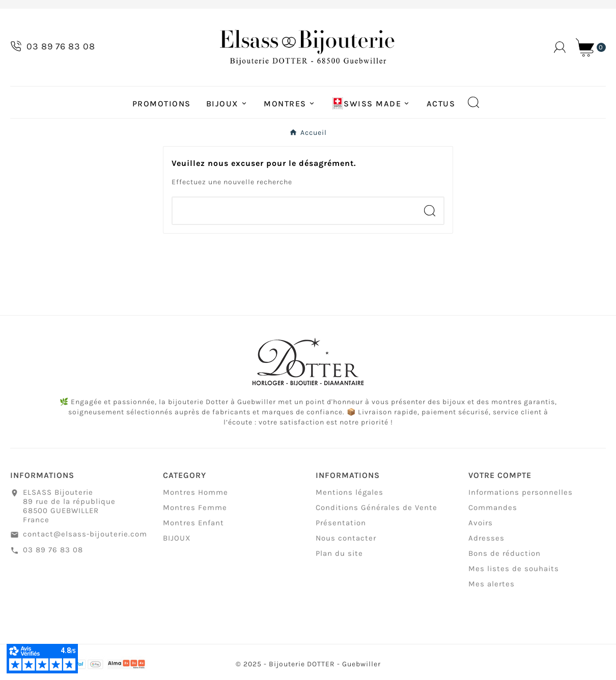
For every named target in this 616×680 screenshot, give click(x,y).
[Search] (430, 211)
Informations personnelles (521, 497)
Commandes (493, 513)
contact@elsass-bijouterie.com (85, 539)
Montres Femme (195, 513)
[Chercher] (294, 211)
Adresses (486, 543)
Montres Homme (195, 497)
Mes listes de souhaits (514, 574)
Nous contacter (346, 543)
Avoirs (481, 528)
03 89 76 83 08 (53, 555)
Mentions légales (349, 497)
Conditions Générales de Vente (376, 513)
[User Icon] (560, 47)
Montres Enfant (193, 528)
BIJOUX (177, 543)
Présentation (341, 528)
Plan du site (339, 558)
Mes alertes (492, 589)
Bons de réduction (505, 558)
